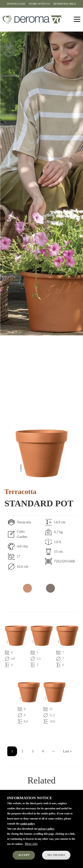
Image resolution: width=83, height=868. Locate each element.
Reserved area (65, 4)
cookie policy (27, 825)
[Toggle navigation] (77, 20)
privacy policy (46, 830)
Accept (24, 857)
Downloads (16, 4)
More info (31, 845)
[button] (41, 453)
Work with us (39, 4)
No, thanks (56, 857)
